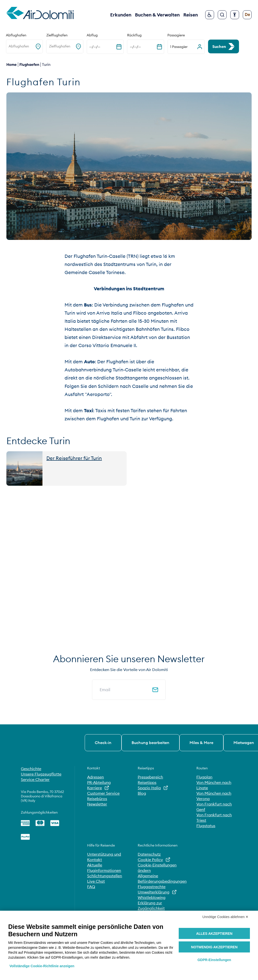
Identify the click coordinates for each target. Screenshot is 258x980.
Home (12, 65)
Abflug (92, 35)
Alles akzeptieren (214, 934)
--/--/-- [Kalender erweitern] (95, 47)
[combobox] (9, 46)
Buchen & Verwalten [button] (157, 15)
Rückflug (134, 35)
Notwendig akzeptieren (214, 947)
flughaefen (29, 65)
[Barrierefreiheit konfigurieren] (235, 15)
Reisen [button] (191, 15)
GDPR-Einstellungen (214, 960)
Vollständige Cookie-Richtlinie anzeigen (42, 966)
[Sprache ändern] (247, 15)
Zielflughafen (57, 35)
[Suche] (222, 15)
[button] (186, 47)
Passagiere (176, 35)
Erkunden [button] (121, 15)
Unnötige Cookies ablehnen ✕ (226, 917)
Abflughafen (16, 35)
